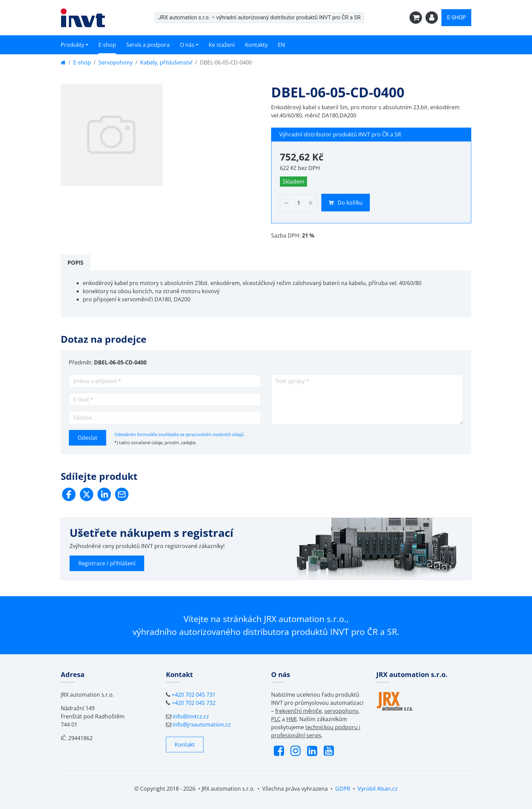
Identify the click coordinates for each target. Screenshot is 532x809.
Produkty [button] (72, 45)
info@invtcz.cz (191, 716)
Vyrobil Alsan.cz (378, 789)
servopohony (341, 711)
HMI (291, 719)
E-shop (107, 45)
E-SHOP (456, 17)
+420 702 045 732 (194, 703)
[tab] (75, 263)
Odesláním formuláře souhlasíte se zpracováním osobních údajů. (179, 434)
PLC (276, 719)
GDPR (343, 789)
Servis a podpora (148, 45)
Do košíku (346, 203)
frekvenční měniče (298, 711)
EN (281, 45)
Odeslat (88, 438)
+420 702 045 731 (194, 695)
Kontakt (185, 745)
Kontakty (256, 45)
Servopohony (116, 62)
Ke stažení (222, 45)
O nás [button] (187, 45)
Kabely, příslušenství (166, 62)
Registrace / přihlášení (107, 563)
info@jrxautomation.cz (202, 725)
